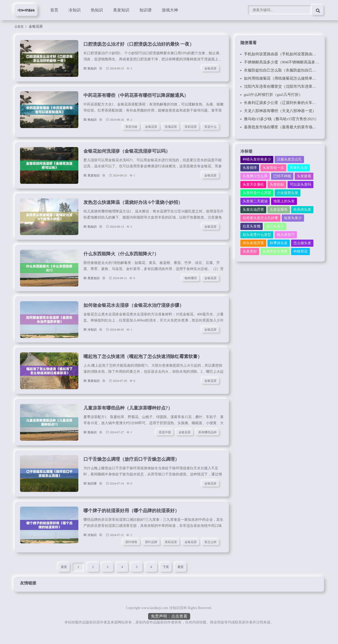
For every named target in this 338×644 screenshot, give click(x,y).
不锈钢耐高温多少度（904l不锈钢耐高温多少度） (285, 62)
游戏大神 (170, 10)
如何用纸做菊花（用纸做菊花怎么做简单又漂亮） (286, 78)
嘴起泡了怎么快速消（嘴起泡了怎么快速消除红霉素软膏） (143, 364)
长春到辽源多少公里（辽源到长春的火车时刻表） (286, 103)
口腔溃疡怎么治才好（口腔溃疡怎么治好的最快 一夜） (139, 45)
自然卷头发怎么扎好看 (260, 218)
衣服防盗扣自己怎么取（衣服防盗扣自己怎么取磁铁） (290, 70)
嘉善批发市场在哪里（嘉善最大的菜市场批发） (284, 127)
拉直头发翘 (252, 226)
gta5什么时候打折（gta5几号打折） (273, 95)
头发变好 (250, 251)
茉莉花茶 (191, 129)
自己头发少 (275, 226)
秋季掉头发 (279, 243)
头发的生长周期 (275, 251)
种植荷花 (300, 251)
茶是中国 (165, 441)
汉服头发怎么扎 (289, 159)
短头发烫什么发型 (257, 235)
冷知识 (75, 10)
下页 (166, 578)
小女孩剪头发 (288, 193)
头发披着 (304, 176)
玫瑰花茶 (171, 129)
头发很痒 (250, 168)
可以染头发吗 (300, 184)
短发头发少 (293, 218)
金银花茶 (211, 69)
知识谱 (146, 10)
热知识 (97, 10)
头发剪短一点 (273, 168)
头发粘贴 (277, 184)
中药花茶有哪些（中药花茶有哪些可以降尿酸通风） (136, 97)
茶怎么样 (211, 553)
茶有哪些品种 (208, 441)
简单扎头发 (299, 168)
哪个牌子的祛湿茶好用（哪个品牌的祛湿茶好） (131, 521)
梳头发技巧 (286, 235)
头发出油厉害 (253, 210)
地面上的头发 (284, 201)
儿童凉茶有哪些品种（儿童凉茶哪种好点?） (128, 416)
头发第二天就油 (255, 201)
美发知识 (121, 10)
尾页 (181, 578)
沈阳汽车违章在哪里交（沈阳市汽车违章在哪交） (286, 86)
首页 (54, 10)
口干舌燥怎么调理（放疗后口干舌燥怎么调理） (131, 469)
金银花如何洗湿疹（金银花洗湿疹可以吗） (127, 154)
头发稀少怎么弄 (255, 176)
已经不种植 (282, 176)
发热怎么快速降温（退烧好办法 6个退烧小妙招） (133, 206)
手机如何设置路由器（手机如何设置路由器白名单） (288, 54)
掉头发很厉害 (253, 243)
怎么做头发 (302, 243)
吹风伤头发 (302, 210)
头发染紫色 (279, 210)
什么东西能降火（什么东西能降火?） (121, 259)
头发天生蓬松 (253, 184)
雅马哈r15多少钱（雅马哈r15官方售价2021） (281, 119)
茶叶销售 (132, 553)
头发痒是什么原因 (257, 193)
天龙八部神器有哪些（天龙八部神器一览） (280, 111)
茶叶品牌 (152, 553)
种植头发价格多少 (257, 159)
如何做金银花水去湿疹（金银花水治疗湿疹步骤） (133, 311)
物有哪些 (191, 283)
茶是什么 (211, 129)
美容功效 (132, 129)
